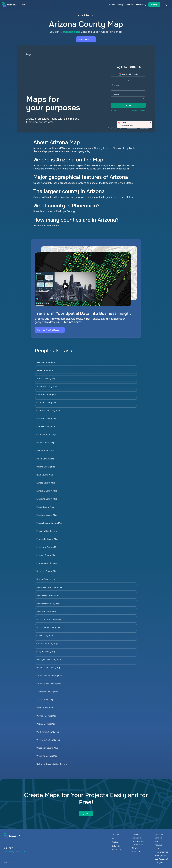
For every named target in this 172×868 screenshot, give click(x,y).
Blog (156, 841)
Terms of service (161, 852)
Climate (135, 848)
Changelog (159, 862)
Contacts (158, 838)
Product (112, 5)
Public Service (138, 845)
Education (136, 852)
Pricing (120, 5)
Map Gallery (141, 5)
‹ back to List (86, 15)
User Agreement (161, 859)
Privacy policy (161, 855)
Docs (157, 848)
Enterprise (130, 5)
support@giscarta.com (14, 851)
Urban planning (138, 841)
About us (158, 845)
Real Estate (137, 838)
